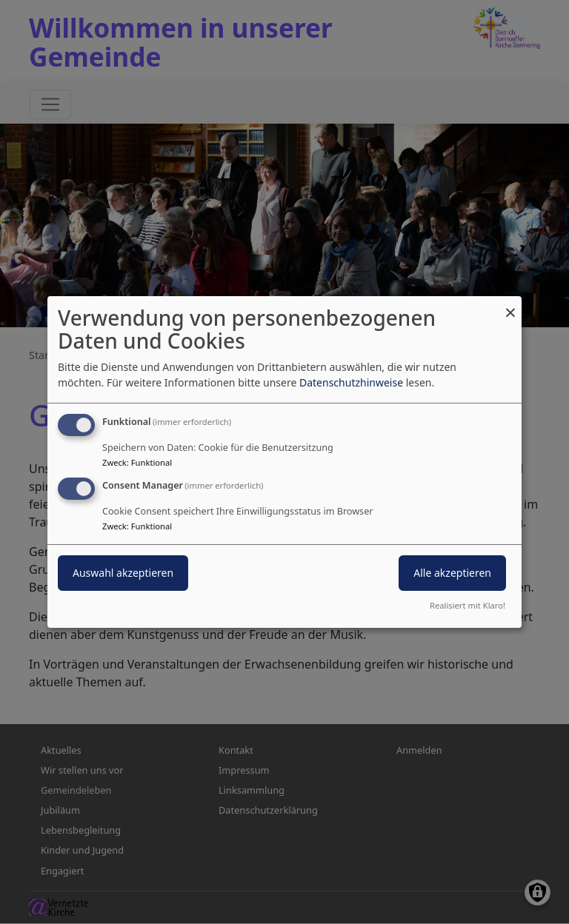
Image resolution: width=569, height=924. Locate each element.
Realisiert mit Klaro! (467, 605)
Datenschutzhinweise (351, 382)
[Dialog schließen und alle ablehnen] (510, 305)
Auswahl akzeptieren (123, 573)
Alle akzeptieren (452, 573)
